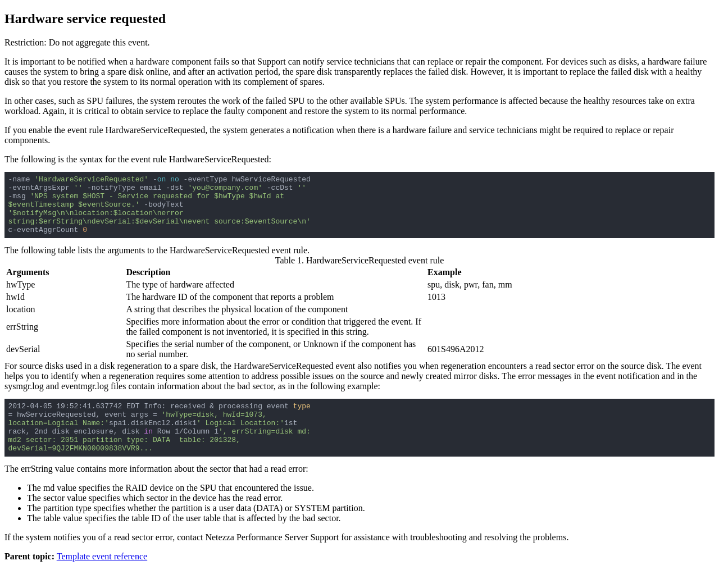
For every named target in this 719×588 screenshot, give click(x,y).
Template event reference (102, 578)
